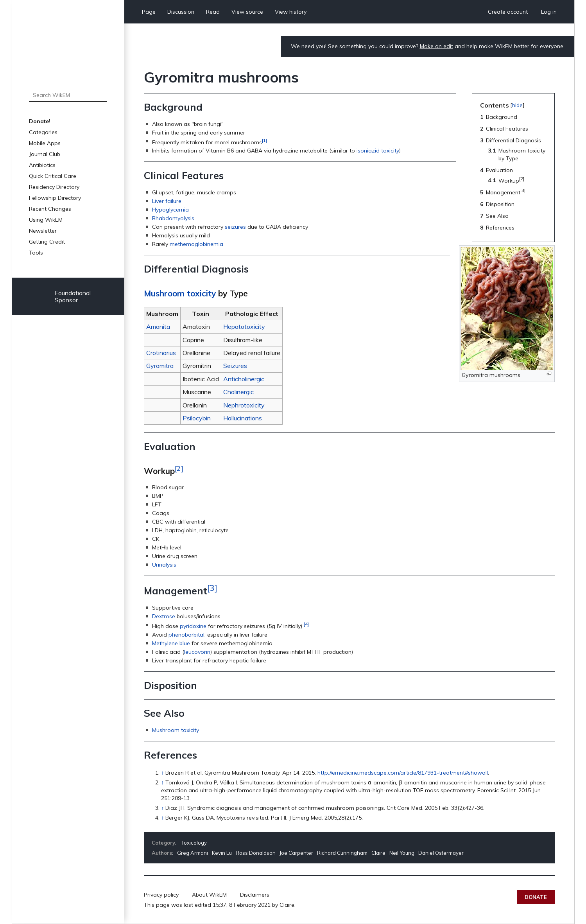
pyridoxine (193, 626)
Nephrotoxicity (244, 405)
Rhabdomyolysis (173, 218)
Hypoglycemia (170, 210)
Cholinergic (238, 392)
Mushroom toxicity (180, 293)
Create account (508, 12)
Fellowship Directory (55, 198)
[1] (264, 140)
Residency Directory (54, 187)
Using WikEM (46, 220)
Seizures (235, 366)
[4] (306, 624)
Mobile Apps (45, 143)
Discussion (181, 12)
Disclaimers (255, 895)
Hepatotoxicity (244, 327)
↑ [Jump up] (162, 773)
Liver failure (167, 201)
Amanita (158, 327)
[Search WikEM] (68, 95)
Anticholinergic (244, 379)
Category (163, 843)
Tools (36, 253)
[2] (179, 468)
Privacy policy (161, 895)
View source (247, 12)
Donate (536, 897)
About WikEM (209, 895)
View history (291, 12)
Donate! (40, 121)
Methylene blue (171, 643)
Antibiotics (42, 165)
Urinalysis (164, 565)
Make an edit (436, 46)
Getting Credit (47, 242)
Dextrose (164, 616)
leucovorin (197, 652)
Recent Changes (50, 209)
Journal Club (45, 154)
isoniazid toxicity (378, 151)
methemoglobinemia (196, 244)
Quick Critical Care (53, 176)
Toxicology (194, 843)
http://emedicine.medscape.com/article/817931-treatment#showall (403, 773)
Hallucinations (243, 418)
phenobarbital (186, 635)
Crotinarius (161, 353)
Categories (43, 132)
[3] (212, 588)
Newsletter (43, 231)
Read (213, 12)
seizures (235, 227)
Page (149, 12)
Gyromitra (160, 366)
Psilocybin (197, 418)
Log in (549, 12)
